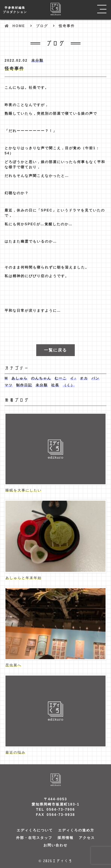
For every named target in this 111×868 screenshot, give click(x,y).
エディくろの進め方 (76, 830)
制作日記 (24, 385)
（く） (69, 385)
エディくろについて (35, 830)
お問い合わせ (56, 845)
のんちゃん (41, 378)
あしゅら (20, 378)
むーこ (61, 378)
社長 (55, 385)
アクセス (87, 838)
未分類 (37, 60)
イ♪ (73, 378)
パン (95, 378)
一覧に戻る (56, 350)
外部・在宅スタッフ (34, 838)
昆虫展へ (14, 665)
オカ (84, 378)
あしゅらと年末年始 (24, 578)
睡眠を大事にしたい (24, 490)
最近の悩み (16, 752)
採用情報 (66, 838)
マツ (9, 385)
